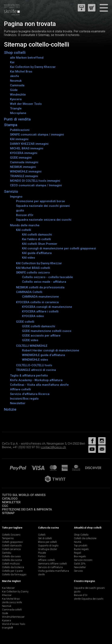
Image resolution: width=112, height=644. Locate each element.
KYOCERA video (33, 316)
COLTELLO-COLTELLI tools (34, 365)
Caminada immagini (24, 162)
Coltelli (42, 535)
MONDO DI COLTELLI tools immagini (35, 181)
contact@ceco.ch (53, 447)
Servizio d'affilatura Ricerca (30, 394)
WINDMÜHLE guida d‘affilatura (43, 355)
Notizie (10, 409)
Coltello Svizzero (11, 535)
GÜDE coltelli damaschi (39, 326)
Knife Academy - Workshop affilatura (36, 380)
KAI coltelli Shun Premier (40, 244)
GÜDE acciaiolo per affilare (41, 336)
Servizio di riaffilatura (50, 567)
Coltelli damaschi (12, 546)
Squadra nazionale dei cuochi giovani (43, 206)
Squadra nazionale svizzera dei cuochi (44, 220)
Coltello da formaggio (14, 574)
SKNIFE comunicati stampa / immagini (37, 135)
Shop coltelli (15, 53)
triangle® (8, 628)
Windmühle (18, 95)
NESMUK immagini (23, 167)
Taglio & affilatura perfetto (29, 376)
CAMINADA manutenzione (40, 297)
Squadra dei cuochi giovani (89, 588)
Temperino (8, 538)
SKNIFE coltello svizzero (33, 273)
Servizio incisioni (83, 560)
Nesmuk (16, 81)
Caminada (17, 85)
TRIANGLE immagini (24, 176)
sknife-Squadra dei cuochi (89, 599)
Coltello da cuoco (11, 556)
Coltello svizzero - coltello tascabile (47, 277)
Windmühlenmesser (13, 617)
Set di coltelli (45, 538)
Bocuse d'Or (25, 215)
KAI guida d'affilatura (37, 253)
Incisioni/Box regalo (24, 399)
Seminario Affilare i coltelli (52, 564)
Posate (42, 553)
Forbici (42, 556)
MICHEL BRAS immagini (27, 148)
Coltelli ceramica (11, 549)
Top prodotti (81, 546)
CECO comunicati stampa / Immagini (36, 185)
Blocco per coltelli (47, 542)
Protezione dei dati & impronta (27, 509)
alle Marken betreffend (27, 58)
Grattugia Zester (48, 549)
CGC (5, 506)
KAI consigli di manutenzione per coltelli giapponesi (59, 248)
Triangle (16, 108)
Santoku (7, 553)
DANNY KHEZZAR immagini (29, 144)
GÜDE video (30, 340)
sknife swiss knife (12, 602)
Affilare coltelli (20, 389)
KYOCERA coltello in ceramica (37, 302)
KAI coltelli (24, 230)
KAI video (29, 258)
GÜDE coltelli (25, 322)
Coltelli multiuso (11, 564)
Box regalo (80, 556)
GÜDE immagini (21, 158)
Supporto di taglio (48, 546)
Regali (78, 553)
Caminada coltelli (12, 610)
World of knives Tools (14, 624)
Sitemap (8, 513)
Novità (78, 542)
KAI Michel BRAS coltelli (33, 268)
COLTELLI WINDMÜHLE (32, 346)
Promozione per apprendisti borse (40, 201)
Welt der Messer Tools (26, 104)
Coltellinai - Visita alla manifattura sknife (39, 385)
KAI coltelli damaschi (37, 235)
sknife (15, 76)
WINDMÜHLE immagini (26, 171)
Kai (12, 62)
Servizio (11, 191)
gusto (20, 210)
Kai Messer (8, 588)
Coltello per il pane (12, 571)
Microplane (18, 113)
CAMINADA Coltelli (29, 292)
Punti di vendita (17, 119)
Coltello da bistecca (13, 567)
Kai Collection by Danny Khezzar (33, 67)
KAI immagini (19, 139)
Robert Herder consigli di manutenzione (51, 350)
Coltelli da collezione (85, 538)
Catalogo (10, 499)
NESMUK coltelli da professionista (40, 287)
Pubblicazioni (20, 130)
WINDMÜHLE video (35, 360)
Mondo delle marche (25, 225)
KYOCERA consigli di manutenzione (47, 307)
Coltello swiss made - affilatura (44, 282)
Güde (14, 90)
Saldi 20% (80, 564)
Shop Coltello (81, 535)
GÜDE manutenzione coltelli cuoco (47, 331)
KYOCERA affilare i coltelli (40, 311)
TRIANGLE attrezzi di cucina (36, 370)
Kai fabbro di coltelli (36, 239)
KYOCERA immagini (24, 153)
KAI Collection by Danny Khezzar (39, 263)
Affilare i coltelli (46, 560)
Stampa (11, 125)
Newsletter (18, 403)
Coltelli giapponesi (12, 542)
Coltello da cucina (12, 560)
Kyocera (16, 99)
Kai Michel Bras (21, 71)
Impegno (16, 197)
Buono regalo (81, 549)
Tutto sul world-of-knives (24, 495)
